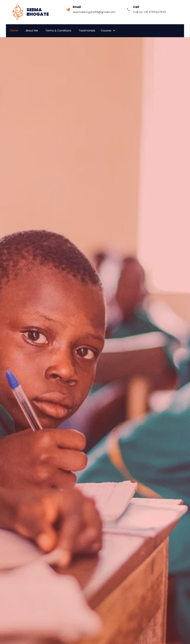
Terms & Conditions (58, 31)
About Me (32, 31)
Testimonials (87, 31)
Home (14, 31)
